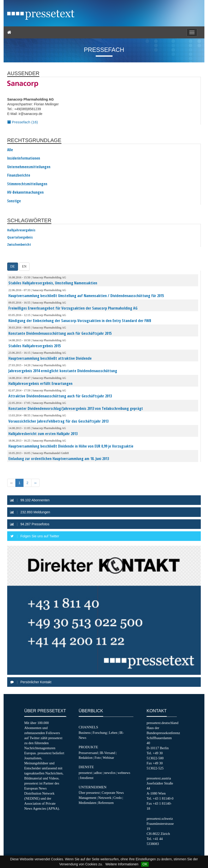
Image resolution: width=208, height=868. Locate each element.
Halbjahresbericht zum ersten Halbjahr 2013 (43, 434)
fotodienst (87, 778)
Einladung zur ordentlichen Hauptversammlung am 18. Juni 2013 (59, 459)
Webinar (108, 758)
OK (145, 864)
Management (88, 798)
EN (24, 266)
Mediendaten (88, 803)
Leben (113, 733)
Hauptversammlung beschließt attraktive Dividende (50, 358)
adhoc (98, 773)
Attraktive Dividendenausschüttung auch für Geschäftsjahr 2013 (60, 396)
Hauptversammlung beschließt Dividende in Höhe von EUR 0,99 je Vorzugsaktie (71, 446)
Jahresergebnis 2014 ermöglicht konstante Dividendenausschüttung (63, 371)
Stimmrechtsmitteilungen (27, 184)
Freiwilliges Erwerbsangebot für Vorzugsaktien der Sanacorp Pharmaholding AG (73, 308)
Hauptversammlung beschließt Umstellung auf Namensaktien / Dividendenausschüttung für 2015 (86, 296)
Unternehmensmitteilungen (29, 167)
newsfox (110, 773)
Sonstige (14, 201)
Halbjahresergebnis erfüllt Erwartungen (40, 383)
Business (85, 733)
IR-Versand (107, 753)
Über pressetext (89, 793)
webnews (124, 773)
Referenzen (106, 803)
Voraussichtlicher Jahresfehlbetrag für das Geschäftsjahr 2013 (58, 421)
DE (13, 266)
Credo (118, 798)
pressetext (85, 773)
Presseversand (88, 753)
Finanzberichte (19, 175)
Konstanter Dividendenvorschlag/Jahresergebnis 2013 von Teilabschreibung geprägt (76, 408)
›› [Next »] (35, 483)
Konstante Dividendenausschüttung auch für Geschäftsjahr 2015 (60, 333)
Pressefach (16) (23, 122)
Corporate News (113, 793)
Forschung (100, 733)
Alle (10, 150)
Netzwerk (105, 798)
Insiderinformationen (24, 158)
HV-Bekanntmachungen (25, 192)
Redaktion (86, 758)
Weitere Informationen (122, 864)
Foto (98, 758)
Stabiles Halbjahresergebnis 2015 (35, 346)
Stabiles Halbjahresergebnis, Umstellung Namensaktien (53, 283)
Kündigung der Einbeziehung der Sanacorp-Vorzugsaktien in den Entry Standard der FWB (80, 321)
